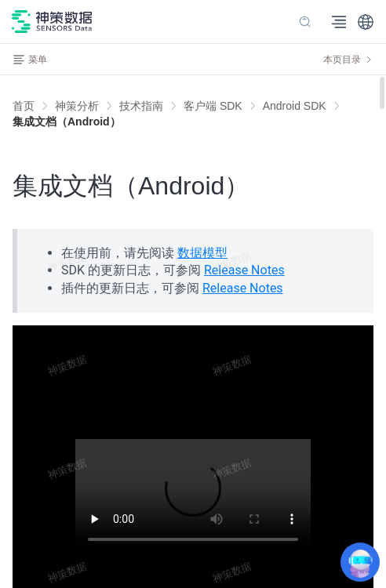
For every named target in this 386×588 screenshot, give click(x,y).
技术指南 (141, 106)
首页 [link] (24, 106)
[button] (366, 22)
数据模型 (202, 253)
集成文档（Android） (67, 122)
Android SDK (295, 106)
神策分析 (77, 106)
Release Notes (244, 270)
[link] (77, 106)
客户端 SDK (213, 106)
